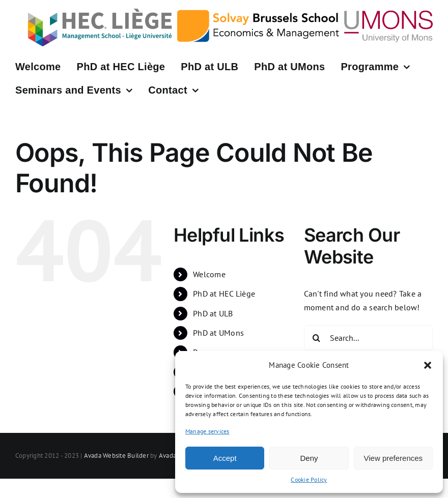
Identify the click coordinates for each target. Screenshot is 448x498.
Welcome (209, 274)
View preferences (394, 458)
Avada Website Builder (116, 456)
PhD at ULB (213, 313)
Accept (225, 458)
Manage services (207, 431)
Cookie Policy (309, 479)
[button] (428, 365)
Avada (167, 456)
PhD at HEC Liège (224, 294)
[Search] (317, 338)
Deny (309, 458)
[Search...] (368, 338)
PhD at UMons (218, 333)
